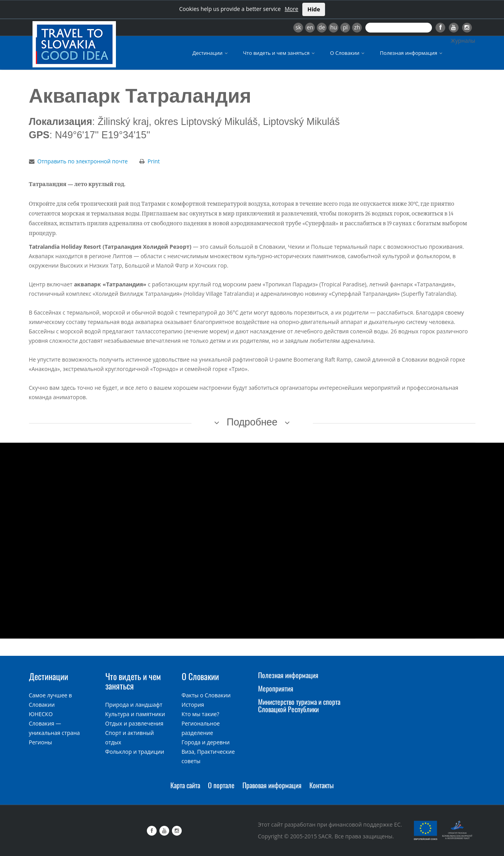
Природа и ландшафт (134, 705)
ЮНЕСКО (41, 714)
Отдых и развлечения (135, 723)
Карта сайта (185, 785)
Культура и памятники (135, 714)
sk (298, 27)
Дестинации (210, 53)
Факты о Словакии (206, 695)
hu (333, 27)
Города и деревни (206, 742)
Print (154, 161)
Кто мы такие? (201, 714)
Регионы (41, 742)
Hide (314, 9)
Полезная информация (412, 53)
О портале (221, 785)
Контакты (322, 785)
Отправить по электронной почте (82, 161)
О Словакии (348, 53)
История (193, 705)
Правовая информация (272, 785)
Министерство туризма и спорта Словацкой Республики (299, 706)
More (292, 9)
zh (357, 27)
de (322, 27)
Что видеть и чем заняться (280, 53)
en (310, 27)
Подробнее (252, 422)
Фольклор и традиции (135, 752)
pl (345, 27)
